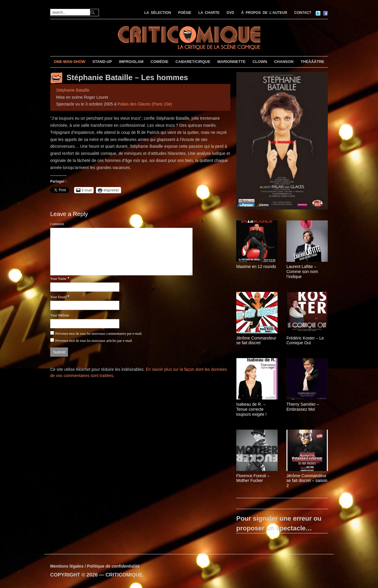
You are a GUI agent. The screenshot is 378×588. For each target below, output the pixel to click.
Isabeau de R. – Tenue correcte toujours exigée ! (251, 409)
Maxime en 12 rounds (256, 267)
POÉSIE (185, 13)
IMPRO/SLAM (131, 62)
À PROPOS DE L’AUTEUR (264, 13)
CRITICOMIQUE (124, 575)
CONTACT (303, 13)
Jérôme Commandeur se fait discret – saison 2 (307, 481)
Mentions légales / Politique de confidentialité (95, 566)
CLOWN (260, 62)
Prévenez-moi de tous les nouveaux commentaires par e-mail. (99, 334)
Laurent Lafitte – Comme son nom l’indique (302, 272)
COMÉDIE (160, 62)
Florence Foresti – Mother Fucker (253, 478)
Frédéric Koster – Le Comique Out (305, 341)
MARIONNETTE (231, 62)
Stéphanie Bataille (73, 90)
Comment (57, 224)
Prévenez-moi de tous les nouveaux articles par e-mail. (94, 341)
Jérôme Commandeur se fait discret (256, 341)
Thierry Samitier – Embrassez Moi (303, 407)
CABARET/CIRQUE (193, 62)
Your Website (60, 315)
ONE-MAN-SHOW (70, 62)
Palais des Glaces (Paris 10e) (145, 104)
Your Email (58, 297)
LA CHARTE (209, 13)
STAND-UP (102, 62)
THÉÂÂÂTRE (312, 62)
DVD (230, 13)
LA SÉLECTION (158, 13)
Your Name (58, 279)
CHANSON (284, 62)
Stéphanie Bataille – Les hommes (127, 77)
